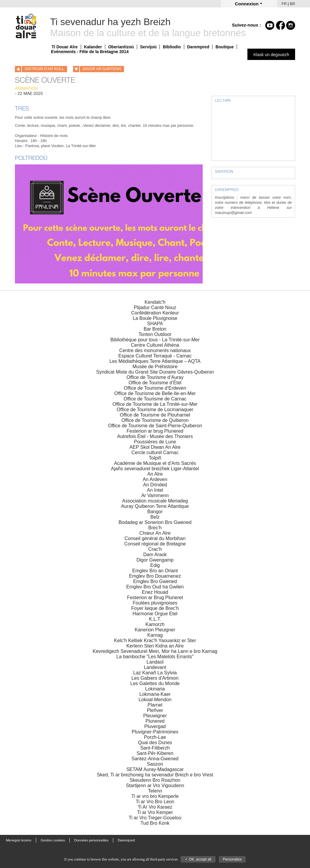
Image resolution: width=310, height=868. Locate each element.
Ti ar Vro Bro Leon (155, 802)
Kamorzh (155, 624)
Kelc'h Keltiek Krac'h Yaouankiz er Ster (155, 640)
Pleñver (155, 710)
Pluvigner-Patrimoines (155, 732)
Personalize (232, 859)
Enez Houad (155, 592)
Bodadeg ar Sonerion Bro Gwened (155, 522)
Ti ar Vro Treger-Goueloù (155, 818)
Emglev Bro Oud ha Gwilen (155, 587)
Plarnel (155, 705)
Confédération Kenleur (155, 313)
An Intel (155, 490)
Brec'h (155, 528)
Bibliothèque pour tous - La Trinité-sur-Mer (155, 340)
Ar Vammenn (155, 495)
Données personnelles (91, 840)
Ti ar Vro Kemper (155, 812)
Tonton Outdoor (155, 334)
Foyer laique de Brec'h (155, 608)
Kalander (93, 47)
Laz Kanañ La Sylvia (155, 673)
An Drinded (155, 485)
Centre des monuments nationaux (155, 350)
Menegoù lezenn (19, 840)
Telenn (155, 791)
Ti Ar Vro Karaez (155, 807)
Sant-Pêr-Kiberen (155, 753)
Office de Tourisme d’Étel (155, 383)
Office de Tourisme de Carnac (155, 399)
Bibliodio (172, 47)
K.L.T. (155, 619)
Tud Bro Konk (155, 823)
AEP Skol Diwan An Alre (155, 447)
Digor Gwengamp (155, 560)
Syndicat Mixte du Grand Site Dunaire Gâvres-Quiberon (155, 372)
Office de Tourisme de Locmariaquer (155, 410)
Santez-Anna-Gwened (155, 759)
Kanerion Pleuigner (155, 630)
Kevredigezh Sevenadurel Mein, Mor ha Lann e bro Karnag (155, 651)
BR (292, 4)
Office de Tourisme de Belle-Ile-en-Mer (155, 393)
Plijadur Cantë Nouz (155, 307)
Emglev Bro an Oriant (155, 571)
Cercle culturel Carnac (155, 452)
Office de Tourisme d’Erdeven (155, 388)
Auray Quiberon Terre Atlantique (155, 506)
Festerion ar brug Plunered (155, 431)
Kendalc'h (155, 302)
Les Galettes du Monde (155, 683)
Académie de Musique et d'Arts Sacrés (155, 463)
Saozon (155, 764)
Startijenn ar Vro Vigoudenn (155, 785)
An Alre (155, 474)
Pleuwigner (155, 716)
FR (284, 4)
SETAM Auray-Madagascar (155, 769)
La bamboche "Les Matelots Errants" (155, 657)
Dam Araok (155, 555)
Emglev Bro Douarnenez (155, 576)
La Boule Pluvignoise (155, 318)
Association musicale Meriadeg (155, 501)
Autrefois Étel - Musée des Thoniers (155, 436)
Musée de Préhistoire (155, 367)
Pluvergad (155, 726)
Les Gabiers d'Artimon (155, 678)
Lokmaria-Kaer (155, 694)
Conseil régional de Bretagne (155, 544)
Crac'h (155, 549)
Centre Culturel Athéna (155, 345)
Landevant (155, 667)
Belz (155, 517)
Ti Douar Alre (65, 47)
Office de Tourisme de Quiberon (155, 420)
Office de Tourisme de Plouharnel (155, 415)
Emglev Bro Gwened (155, 581)
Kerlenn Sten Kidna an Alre (155, 646)
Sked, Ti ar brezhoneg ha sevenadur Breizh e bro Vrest (155, 775)
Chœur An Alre (155, 533)
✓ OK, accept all (198, 859)
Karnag (155, 635)
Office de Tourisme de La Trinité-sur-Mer (155, 404)
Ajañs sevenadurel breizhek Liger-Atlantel (155, 469)
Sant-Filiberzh (155, 748)
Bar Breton (155, 329)
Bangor (155, 512)
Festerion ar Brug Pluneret (155, 598)
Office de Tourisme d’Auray (155, 377)
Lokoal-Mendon (155, 700)
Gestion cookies (53, 840)
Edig (155, 565)
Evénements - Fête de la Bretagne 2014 (90, 52)
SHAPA (155, 324)
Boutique (225, 47)
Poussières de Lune (155, 442)
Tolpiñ (155, 458)
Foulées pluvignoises (155, 603)
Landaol (155, 662)
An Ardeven (155, 479)
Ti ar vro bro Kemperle (155, 796)
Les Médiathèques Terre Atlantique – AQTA (155, 361)
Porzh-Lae (155, 737)
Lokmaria (155, 689)
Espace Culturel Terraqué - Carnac (155, 356)
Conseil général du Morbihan (155, 538)
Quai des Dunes (155, 743)
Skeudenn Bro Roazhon (155, 780)
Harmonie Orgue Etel (155, 614)
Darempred (198, 47)
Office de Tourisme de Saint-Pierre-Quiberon (155, 426)
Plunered (155, 721)
